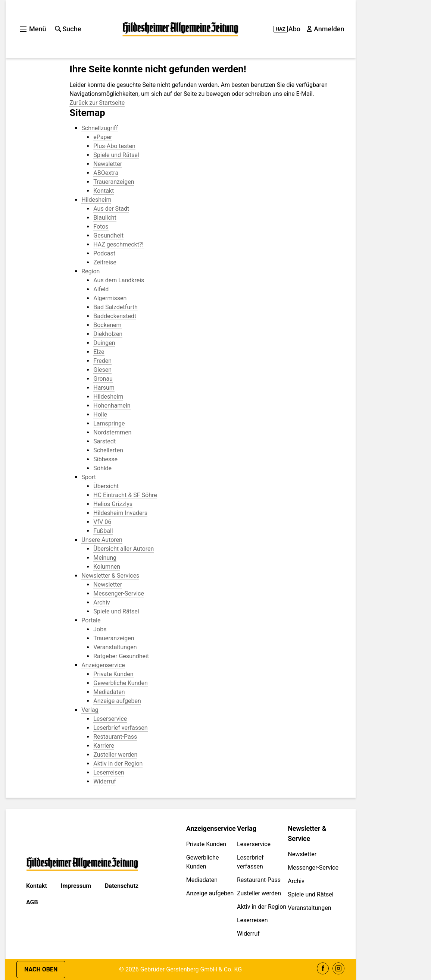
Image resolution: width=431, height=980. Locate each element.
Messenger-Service (313, 868)
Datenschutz (122, 886)
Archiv (296, 881)
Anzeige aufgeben (210, 893)
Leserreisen (252, 920)
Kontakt (37, 886)
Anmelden (326, 29)
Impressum (76, 886)
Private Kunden (206, 844)
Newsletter (302, 854)
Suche (68, 29)
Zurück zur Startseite (97, 103)
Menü (33, 29)
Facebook (323, 968)
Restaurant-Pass (259, 880)
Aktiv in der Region (262, 907)
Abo (287, 29)
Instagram (338, 968)
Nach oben (41, 969)
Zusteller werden (259, 893)
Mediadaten (202, 880)
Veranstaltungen (309, 908)
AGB (32, 902)
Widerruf (248, 934)
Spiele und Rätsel (310, 894)
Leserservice (254, 844)
